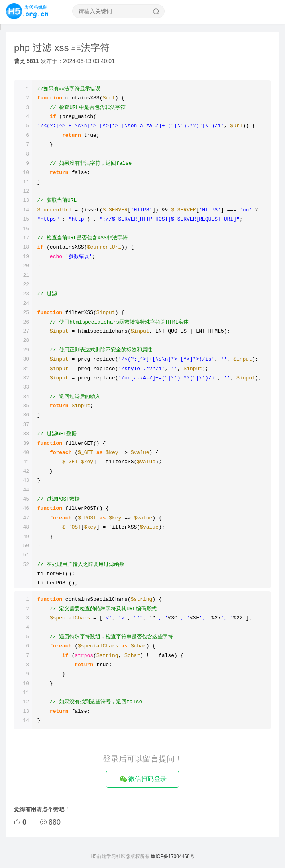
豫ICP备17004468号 (172, 856)
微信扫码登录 (142, 779)
